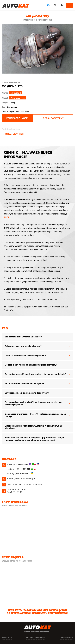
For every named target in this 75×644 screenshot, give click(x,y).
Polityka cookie (66, 637)
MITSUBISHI (16, 93)
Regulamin (7, 637)
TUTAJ (7, 217)
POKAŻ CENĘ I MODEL (19, 118)
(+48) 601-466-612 (23, 473)
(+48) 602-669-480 (21, 464)
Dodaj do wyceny (56, 118)
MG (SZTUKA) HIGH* (14, 134)
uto (16, 5)
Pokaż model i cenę (18, 98)
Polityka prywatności (36, 637)
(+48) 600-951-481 (22, 469)
